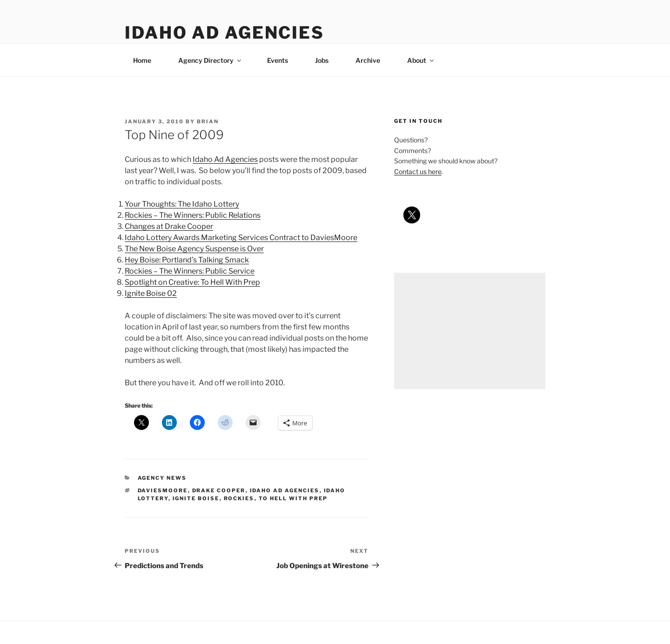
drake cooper (219, 490)
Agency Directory (210, 60)
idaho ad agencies (285, 490)
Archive (368, 60)
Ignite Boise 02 (151, 293)
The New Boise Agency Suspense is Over (194, 249)
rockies (239, 498)
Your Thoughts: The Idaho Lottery (182, 204)
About (421, 60)
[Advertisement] (470, 331)
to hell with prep (293, 498)
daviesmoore (163, 490)
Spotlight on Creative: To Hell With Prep (192, 282)
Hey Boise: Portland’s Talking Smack (187, 260)
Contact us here (418, 171)
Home (142, 60)
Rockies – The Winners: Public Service (190, 271)
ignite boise (196, 498)
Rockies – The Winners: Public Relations (193, 215)
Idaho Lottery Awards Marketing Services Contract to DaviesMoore (241, 238)
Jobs (322, 60)
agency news (162, 478)
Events (278, 60)
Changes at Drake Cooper (169, 226)
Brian (208, 121)
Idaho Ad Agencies (224, 33)
